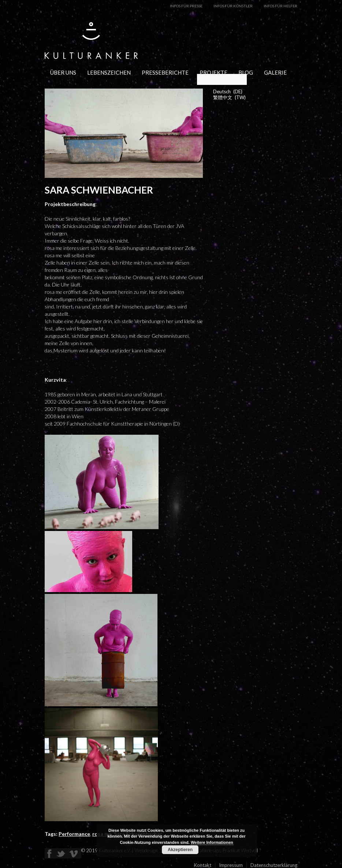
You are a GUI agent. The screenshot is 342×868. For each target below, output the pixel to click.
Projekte (213, 72)
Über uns (63, 72)
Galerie (275, 72)
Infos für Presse (186, 6)
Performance (74, 834)
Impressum (231, 865)
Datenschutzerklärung (274, 865)
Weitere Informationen (212, 842)
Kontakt (203, 865)
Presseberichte (165, 72)
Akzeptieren (180, 850)
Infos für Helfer (280, 6)
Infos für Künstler (233, 6)
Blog (246, 72)
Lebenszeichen (109, 72)
